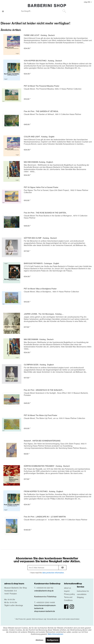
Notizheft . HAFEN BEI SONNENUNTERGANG (42, 441)
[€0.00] (89, 11)
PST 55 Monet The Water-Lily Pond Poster (41, 415)
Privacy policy (69, 594)
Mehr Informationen (55, 634)
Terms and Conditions (68, 599)
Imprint (67, 591)
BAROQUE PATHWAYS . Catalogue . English (41, 263)
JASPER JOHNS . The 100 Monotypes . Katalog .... (44, 314)
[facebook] (66, 607)
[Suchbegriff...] (43, 11)
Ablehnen (39, 640)
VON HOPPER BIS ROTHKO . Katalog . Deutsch (43, 61)
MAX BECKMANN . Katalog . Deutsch (39, 339)
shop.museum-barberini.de (45, 611)
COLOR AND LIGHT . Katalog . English (39, 137)
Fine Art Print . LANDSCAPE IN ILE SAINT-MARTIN (45, 517)
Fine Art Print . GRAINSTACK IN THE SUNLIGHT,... (44, 390)
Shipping (80, 597)
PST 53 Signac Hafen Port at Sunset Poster (41, 187)
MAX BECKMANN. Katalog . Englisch (38, 162)
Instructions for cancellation (83, 593)
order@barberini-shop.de (44, 591)
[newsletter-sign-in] (62, 568)
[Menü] (4, 11)
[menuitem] (43, 11)
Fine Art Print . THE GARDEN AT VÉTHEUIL (41, 111)
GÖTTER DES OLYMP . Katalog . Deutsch (40, 238)
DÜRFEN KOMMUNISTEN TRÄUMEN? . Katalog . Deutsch (47, 466)
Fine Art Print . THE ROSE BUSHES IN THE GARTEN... (45, 213)
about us (67, 588)
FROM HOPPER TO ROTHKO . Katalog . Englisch (43, 491)
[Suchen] (64, 11)
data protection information (53, 573)
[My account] (83, 11)
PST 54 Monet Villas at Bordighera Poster (40, 289)
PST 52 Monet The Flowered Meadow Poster (42, 86)
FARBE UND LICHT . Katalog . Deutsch (39, 35)
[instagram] (72, 607)
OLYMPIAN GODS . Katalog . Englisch (39, 365)
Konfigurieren (53, 640)
